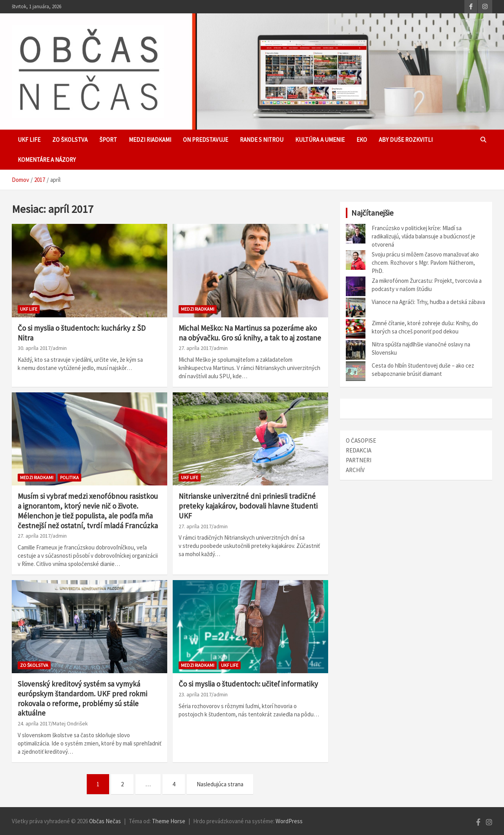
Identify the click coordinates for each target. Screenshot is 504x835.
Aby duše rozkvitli (406, 140)
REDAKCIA (359, 450)
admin (60, 348)
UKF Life (29, 140)
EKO (362, 140)
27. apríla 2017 (195, 348)
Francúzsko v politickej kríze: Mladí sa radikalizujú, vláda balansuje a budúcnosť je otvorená (424, 236)
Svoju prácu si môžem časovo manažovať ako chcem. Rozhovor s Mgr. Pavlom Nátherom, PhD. (425, 263)
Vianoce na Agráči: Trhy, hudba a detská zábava (428, 302)
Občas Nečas (105, 821)
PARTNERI (359, 460)
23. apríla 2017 (195, 694)
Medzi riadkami (150, 140)
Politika (69, 477)
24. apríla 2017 (34, 723)
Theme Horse (169, 821)
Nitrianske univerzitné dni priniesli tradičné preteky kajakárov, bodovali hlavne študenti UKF (248, 506)
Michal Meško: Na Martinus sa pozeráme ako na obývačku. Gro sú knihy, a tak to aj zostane (250, 333)
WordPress (289, 821)
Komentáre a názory (47, 160)
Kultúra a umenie (320, 140)
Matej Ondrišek (70, 723)
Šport (108, 140)
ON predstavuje (205, 140)
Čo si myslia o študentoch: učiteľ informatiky (248, 684)
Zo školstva (70, 140)
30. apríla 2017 (34, 348)
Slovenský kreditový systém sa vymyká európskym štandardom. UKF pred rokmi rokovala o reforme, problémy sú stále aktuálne (82, 698)
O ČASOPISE (361, 440)
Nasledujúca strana (220, 784)
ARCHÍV (355, 470)
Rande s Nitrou (262, 140)
